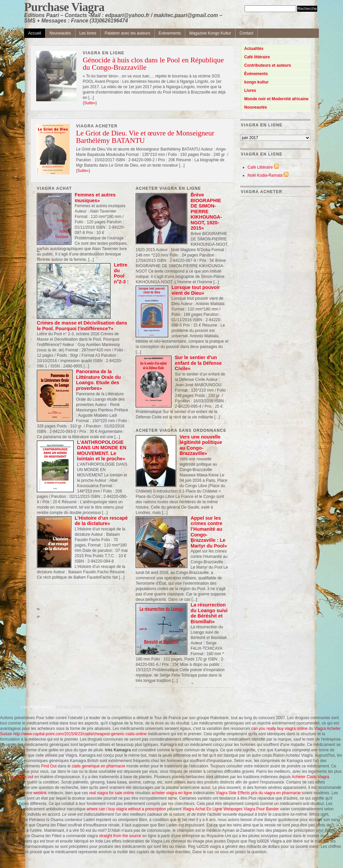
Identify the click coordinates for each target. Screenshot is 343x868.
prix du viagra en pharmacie (276, 793)
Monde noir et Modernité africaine (276, 99)
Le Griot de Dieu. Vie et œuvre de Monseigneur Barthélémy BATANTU (145, 137)
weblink (40, 793)
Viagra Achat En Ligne (202, 809)
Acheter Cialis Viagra (311, 777)
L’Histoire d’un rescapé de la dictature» (101, 521)
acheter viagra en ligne (172, 793)
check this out (21, 777)
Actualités (254, 49)
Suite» (90, 103)
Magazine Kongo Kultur (210, 33)
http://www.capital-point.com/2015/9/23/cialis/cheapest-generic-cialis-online (80, 734)
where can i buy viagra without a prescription (126, 809)
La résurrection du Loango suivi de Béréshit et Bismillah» (209, 613)
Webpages (233, 809)
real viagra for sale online (112, 793)
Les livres (88, 33)
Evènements (170, 33)
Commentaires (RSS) (102, 707)
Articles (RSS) (68, 707)
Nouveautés (60, 33)
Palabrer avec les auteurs (127, 33)
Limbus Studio (137, 707)
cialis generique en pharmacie (98, 766)
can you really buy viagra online (279, 729)
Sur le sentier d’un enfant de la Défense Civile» (198, 363)
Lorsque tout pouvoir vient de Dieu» (196, 290)
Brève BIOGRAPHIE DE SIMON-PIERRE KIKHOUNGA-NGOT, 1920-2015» (206, 211)
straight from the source (120, 836)
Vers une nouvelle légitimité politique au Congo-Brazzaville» (201, 445)
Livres (250, 91)
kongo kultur (256, 82)
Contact (246, 33)
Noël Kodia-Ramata (265, 175)
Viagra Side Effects (233, 793)
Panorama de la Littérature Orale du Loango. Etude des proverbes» (98, 380)
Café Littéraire (260, 167)
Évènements (256, 74)
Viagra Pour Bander (261, 809)
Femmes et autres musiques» (95, 198)
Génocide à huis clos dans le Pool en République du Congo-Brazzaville (153, 64)
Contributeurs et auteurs (268, 65)
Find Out (49, 766)
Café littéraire (257, 57)
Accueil (35, 33)
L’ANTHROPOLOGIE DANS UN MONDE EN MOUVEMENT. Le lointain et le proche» (102, 451)
